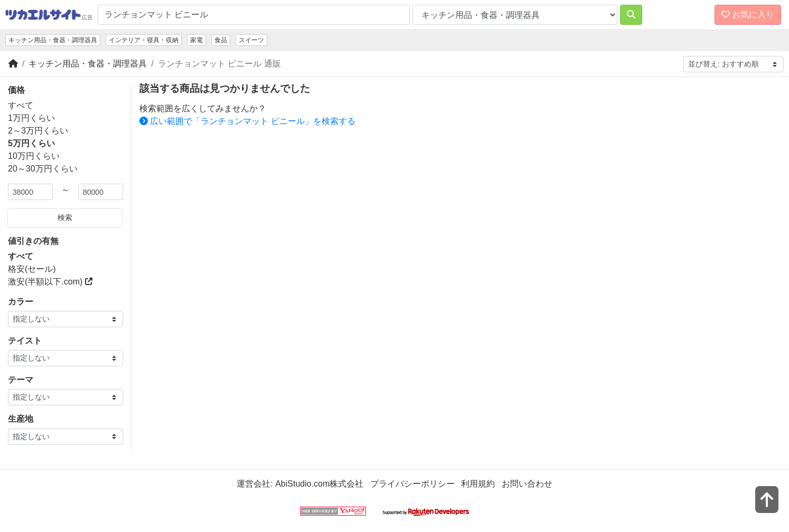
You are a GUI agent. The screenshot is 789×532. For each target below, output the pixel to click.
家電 (196, 40)
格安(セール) (32, 269)
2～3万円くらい (38, 131)
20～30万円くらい (43, 169)
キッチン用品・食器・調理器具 (53, 40)
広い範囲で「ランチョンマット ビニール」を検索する (247, 121)
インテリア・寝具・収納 (144, 40)
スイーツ (251, 40)
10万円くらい (34, 156)
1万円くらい (31, 118)
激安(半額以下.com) (50, 282)
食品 (221, 40)
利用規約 (478, 484)
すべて (21, 105)
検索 (65, 217)
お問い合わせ (527, 484)
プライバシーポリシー (412, 484)
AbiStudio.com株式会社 (319, 484)
